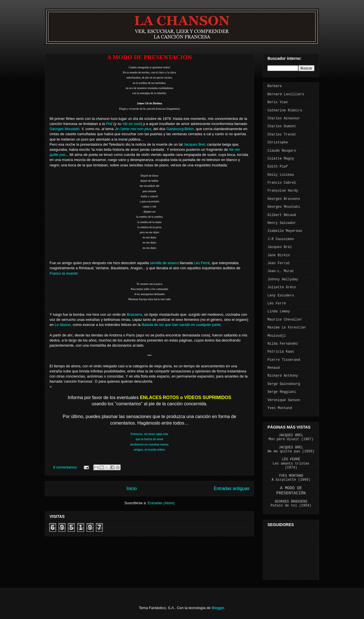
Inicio (132, 488)
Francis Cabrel (282, 183)
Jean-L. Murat (281, 271)
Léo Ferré (202, 263)
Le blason (63, 325)
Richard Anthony (283, 376)
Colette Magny (281, 159)
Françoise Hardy (283, 191)
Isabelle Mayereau (285, 231)
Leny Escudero (281, 296)
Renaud (274, 368)
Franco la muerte (63, 273)
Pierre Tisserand (284, 360)
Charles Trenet (282, 135)
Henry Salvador (282, 223)
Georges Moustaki (65, 129)
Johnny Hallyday (283, 279)
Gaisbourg (175, 129)
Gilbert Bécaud (282, 215)
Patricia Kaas (281, 352)
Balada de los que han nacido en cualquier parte (181, 325)
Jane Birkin (279, 255)
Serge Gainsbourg (284, 384)
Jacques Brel (194, 144)
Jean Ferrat (279, 263)
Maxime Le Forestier (287, 328)
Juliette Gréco (282, 287)
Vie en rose (132, 124)
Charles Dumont (282, 126)
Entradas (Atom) (161, 503)
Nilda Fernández (283, 344)
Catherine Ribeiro (285, 111)
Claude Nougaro (282, 151)
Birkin (189, 129)
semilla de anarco (164, 263)
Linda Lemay (279, 311)
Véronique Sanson (284, 400)
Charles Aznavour (284, 118)
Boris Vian (278, 102)
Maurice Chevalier (285, 320)
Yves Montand (280, 408)
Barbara (275, 86)
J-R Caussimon (281, 239)
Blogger (218, 608)
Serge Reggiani (282, 392)
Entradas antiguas (232, 488)
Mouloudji (277, 336)
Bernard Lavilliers (286, 94)
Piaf (109, 124)
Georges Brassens (284, 199)
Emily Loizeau (281, 175)
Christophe (278, 143)
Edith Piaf (278, 167)
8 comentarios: (66, 467)
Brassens (134, 314)
